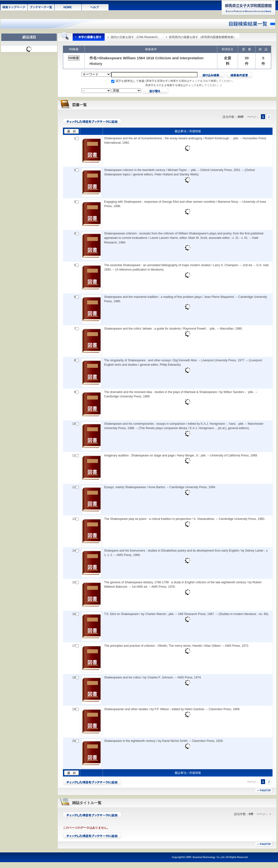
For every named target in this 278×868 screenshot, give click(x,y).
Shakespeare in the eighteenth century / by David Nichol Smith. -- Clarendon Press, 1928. (164, 741)
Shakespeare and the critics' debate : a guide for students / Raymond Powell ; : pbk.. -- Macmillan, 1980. (173, 329)
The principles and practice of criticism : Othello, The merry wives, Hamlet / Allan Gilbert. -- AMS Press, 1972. (177, 646)
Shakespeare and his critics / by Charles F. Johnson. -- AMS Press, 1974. (153, 677)
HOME (68, 7)
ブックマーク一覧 (41, 7)
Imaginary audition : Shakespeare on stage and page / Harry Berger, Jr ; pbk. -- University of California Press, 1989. (181, 455)
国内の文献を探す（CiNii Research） (135, 37)
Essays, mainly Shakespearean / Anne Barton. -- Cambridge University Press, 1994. (160, 487)
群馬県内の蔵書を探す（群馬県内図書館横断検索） (203, 37)
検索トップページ (14, 7)
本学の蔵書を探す (90, 37)
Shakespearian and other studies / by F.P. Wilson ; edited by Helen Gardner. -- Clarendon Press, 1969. (172, 709)
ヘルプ (95, 7)
